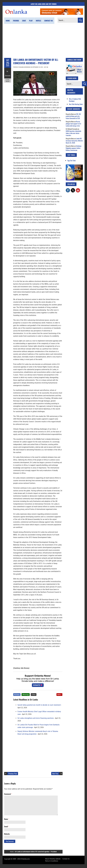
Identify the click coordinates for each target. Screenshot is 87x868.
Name (7, 819)
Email (6, 826)
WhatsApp (26, 695)
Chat (24, 21)
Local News (8, 78)
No (8, 71)
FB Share (17, 695)
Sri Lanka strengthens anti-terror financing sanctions (36, 718)
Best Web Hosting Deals (76, 104)
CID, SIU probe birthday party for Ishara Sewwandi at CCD (73, 116)
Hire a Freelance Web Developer (75, 100)
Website (7, 834)
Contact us (49, 21)
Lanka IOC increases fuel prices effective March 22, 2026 (74, 141)
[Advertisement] (44, 41)
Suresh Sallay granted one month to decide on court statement (39, 705)
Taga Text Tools (72, 160)
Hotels (38, 21)
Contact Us (66, 859)
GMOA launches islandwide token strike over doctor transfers (73, 133)
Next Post (55, 774)
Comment (8, 74)
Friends (16, 21)
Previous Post (13, 774)
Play (31, 21)
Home (8, 21)
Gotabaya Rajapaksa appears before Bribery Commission (74, 148)
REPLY (59, 695)
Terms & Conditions (52, 861)
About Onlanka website (53, 859)
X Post (34, 695)
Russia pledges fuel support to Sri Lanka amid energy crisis (73, 124)
